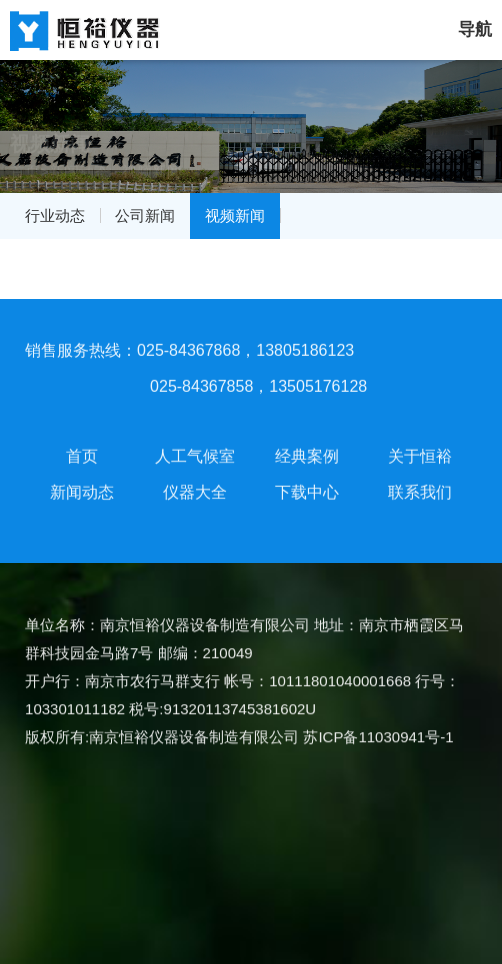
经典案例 (307, 452)
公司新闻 (145, 215)
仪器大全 (195, 488)
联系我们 (420, 488)
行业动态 (55, 215)
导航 (475, 29)
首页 (82, 452)
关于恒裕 (420, 452)
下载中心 (307, 488)
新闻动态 (82, 488)
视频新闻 (235, 215)
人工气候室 (195, 452)
